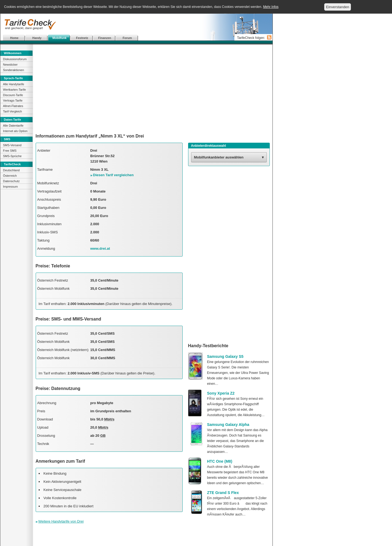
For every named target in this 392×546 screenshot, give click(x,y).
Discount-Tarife (13, 95)
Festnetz (82, 38)
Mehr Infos (271, 7)
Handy (37, 38)
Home (14, 38)
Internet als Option (15, 131)
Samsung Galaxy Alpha (228, 425)
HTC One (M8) (220, 461)
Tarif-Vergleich (13, 111)
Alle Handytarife (14, 84)
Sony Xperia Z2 (221, 393)
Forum (127, 38)
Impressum (10, 187)
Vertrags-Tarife (13, 100)
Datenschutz (11, 181)
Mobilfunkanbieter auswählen (219, 157)
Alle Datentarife (13, 126)
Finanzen (105, 38)
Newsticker (10, 65)
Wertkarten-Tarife (14, 90)
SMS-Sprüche (12, 156)
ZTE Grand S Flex (223, 493)
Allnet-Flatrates (13, 106)
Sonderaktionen (13, 70)
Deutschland (11, 170)
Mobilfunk (60, 38)
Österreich (10, 176)
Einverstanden (337, 7)
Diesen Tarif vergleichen (113, 175)
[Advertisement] (136, 25)
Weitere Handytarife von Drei (61, 521)
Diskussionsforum (15, 59)
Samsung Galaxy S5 (225, 356)
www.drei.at (100, 248)
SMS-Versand (12, 145)
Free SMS (10, 151)
